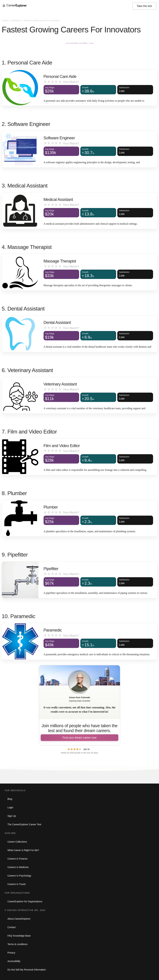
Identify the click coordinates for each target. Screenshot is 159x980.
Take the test (144, 6)
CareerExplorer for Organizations (25, 901)
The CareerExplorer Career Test (24, 824)
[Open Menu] (68, 6)
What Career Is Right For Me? (23, 850)
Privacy (11, 953)
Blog (10, 799)
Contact (12, 927)
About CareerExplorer (19, 919)
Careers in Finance (17, 859)
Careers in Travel (17, 884)
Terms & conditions (17, 944)
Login (10, 807)
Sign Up (12, 816)
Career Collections (17, 842)
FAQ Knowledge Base (19, 936)
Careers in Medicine (18, 867)
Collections (17, 21)
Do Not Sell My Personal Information (27, 970)
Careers (6, 21)
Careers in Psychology (19, 876)
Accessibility (14, 961)
